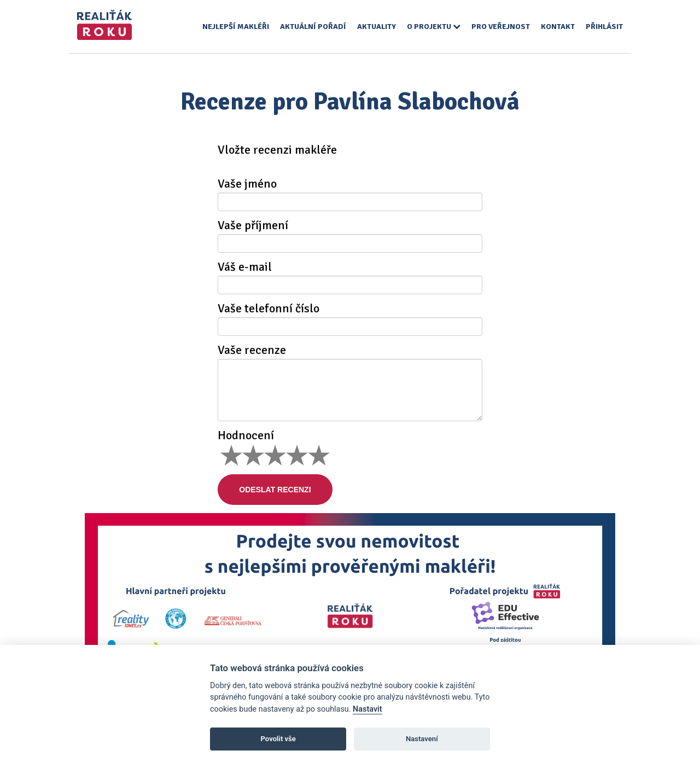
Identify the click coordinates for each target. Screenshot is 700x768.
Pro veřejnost (501, 27)
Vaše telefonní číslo (269, 309)
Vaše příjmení (253, 225)
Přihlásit (604, 27)
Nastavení (422, 739)
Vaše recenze (252, 350)
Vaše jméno (247, 184)
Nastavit (367, 709)
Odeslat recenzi (275, 490)
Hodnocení (246, 435)
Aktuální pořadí (313, 27)
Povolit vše (278, 739)
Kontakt (558, 27)
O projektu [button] (434, 27)
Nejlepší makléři (236, 27)
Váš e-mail (245, 267)
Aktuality (377, 27)
